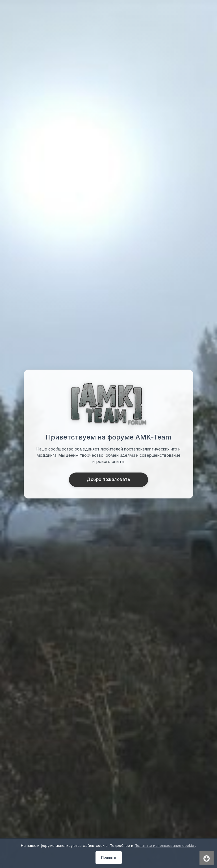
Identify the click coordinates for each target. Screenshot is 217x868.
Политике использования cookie (165, 845)
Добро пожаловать (108, 479)
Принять (109, 857)
